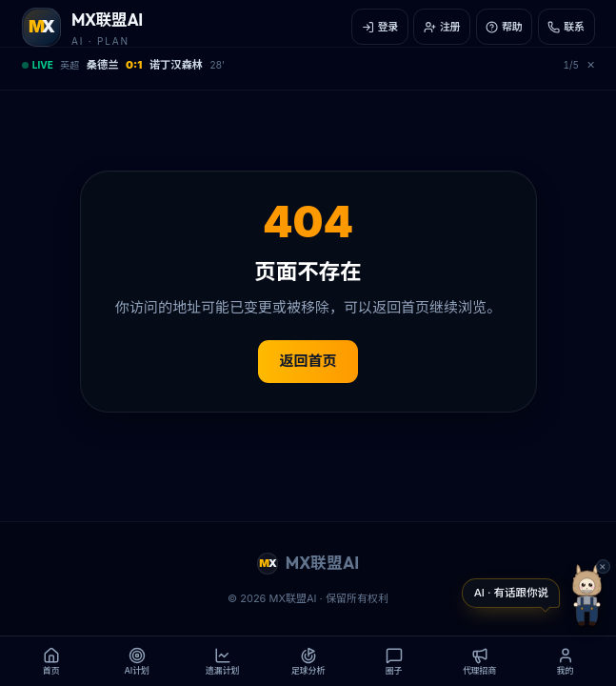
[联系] (566, 27)
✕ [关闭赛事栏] (591, 65)
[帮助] (505, 27)
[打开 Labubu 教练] (587, 595)
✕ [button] (603, 566)
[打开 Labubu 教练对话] (511, 593)
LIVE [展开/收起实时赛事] (38, 65)
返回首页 (308, 361)
